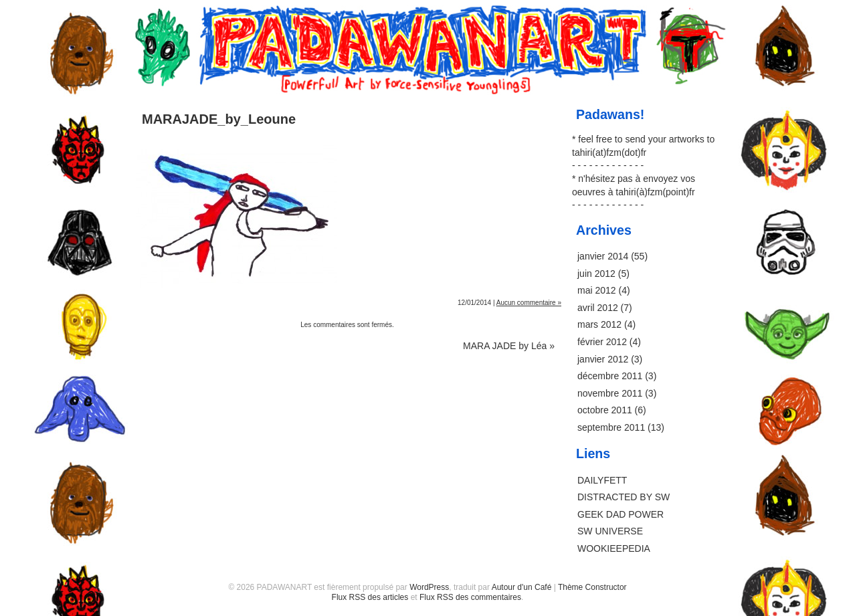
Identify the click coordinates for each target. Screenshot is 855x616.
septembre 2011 (611, 427)
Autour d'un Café (522, 587)
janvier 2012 (603, 359)
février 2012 (602, 342)
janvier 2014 (603, 256)
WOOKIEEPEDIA (614, 548)
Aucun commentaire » (529, 303)
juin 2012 (596, 274)
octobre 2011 (605, 410)
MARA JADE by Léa (509, 346)
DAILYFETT (602, 480)
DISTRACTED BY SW (624, 497)
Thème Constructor (592, 587)
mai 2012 (597, 290)
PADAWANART (427, 21)
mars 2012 (599, 324)
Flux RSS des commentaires (470, 597)
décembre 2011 (610, 376)
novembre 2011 (610, 393)
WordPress (429, 587)
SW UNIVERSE (610, 531)
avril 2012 (598, 308)
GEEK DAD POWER (621, 514)
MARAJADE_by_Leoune (219, 119)
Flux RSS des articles (370, 597)
